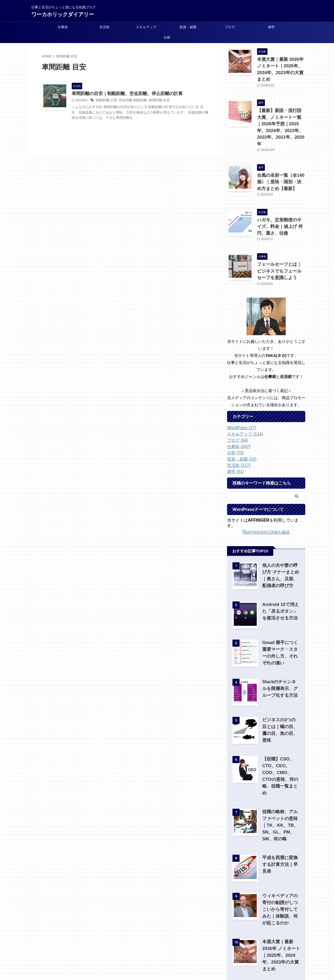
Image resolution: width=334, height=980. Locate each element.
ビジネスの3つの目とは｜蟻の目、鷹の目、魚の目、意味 (281, 700)
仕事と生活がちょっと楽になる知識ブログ (167, 956)
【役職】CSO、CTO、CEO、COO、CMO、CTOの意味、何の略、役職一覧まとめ (281, 745)
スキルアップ (146, 27)
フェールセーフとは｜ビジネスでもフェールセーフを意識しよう (281, 246)
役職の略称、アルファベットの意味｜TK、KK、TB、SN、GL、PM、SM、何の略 (281, 791)
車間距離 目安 (155, 101)
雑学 (271, 27)
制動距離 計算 (106, 101)
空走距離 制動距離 (130, 101)
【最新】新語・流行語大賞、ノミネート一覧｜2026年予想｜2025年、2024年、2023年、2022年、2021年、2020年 (281, 113)
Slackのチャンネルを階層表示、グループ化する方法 (281, 662)
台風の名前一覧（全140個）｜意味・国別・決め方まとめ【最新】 (281, 161)
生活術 (105, 27)
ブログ (230, 27)
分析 (167, 37)
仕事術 (63, 27)
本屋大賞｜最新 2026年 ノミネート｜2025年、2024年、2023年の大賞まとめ (281, 65)
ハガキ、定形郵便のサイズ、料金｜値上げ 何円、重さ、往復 (281, 203)
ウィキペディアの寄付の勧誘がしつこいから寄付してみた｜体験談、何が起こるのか (280, 875)
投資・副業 (188, 27)
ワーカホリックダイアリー (63, 14)
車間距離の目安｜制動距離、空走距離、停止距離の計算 (124, 94)
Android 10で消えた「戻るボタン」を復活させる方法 (280, 585)
